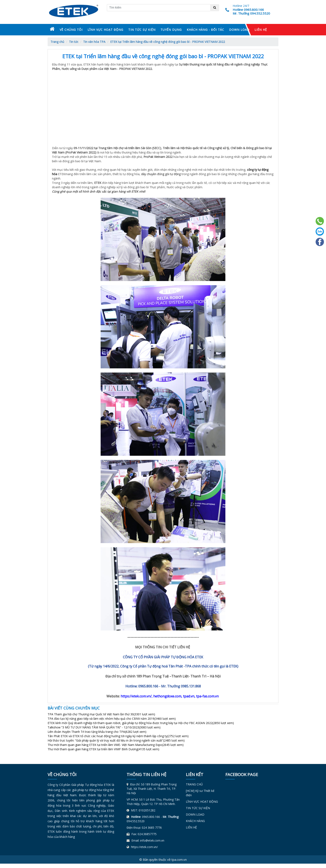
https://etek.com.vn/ (144, 847)
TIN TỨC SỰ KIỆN (142, 30)
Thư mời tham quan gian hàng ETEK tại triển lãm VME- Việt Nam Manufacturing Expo (116, 745)
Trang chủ (57, 42)
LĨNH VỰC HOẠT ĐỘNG (105, 30)
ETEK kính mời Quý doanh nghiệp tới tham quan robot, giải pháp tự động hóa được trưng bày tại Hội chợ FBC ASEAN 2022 (141, 723)
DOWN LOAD (239, 30)
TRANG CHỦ (194, 784)
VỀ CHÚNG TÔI (71, 30)
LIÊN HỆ (261, 30)
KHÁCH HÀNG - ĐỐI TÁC (205, 30)
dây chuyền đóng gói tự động (161, 174)
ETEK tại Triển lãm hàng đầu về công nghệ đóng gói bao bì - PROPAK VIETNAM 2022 (168, 42)
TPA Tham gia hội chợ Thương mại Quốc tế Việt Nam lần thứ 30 (101, 714)
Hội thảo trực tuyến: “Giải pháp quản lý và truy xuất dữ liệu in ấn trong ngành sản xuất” (116, 740)
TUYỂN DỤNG (171, 30)
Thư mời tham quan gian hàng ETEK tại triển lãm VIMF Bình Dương (103, 749)
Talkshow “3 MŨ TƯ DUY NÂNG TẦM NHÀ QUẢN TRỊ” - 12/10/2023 (104, 727)
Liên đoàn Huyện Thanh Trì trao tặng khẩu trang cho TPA (97, 732)
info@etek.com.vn (152, 840)
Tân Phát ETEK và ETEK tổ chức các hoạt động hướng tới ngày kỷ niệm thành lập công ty (118, 736)
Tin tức (74, 42)
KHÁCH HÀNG (195, 821)
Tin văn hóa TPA (94, 42)
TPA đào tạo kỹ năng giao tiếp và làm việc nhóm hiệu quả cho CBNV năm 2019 (112, 719)
